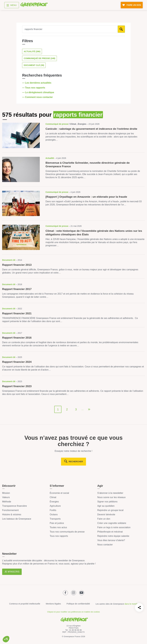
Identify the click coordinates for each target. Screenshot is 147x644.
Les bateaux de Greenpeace (17, 519)
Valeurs (6, 497)
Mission (6, 493)
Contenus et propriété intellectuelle (25, 604)
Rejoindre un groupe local (110, 510)
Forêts (53, 510)
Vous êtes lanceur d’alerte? (111, 540)
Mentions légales (53, 604)
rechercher (76, 462)
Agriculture (55, 506)
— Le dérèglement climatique (38, 92)
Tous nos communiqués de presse (67, 532)
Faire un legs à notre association (114, 527)
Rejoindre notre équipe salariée (113, 536)
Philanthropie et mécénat (110, 532)
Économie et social (59, 493)
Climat (53, 497)
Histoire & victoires (12, 514)
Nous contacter (105, 545)
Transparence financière (14, 506)
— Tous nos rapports (34, 88)
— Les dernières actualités (37, 83)
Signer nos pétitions (107, 502)
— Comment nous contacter (38, 97)
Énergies (54, 502)
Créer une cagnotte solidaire (112, 523)
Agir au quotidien (106, 506)
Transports (55, 519)
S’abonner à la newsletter (110, 493)
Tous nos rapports (59, 536)
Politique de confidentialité (78, 604)
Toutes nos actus (58, 527)
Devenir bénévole (106, 514)
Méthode (7, 502)
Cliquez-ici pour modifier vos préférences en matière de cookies (73, 612)
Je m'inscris (12, 572)
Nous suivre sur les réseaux (111, 497)
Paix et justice (57, 523)
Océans (54, 514)
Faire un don (104, 519)
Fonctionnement (10, 510)
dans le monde (131, 604)
